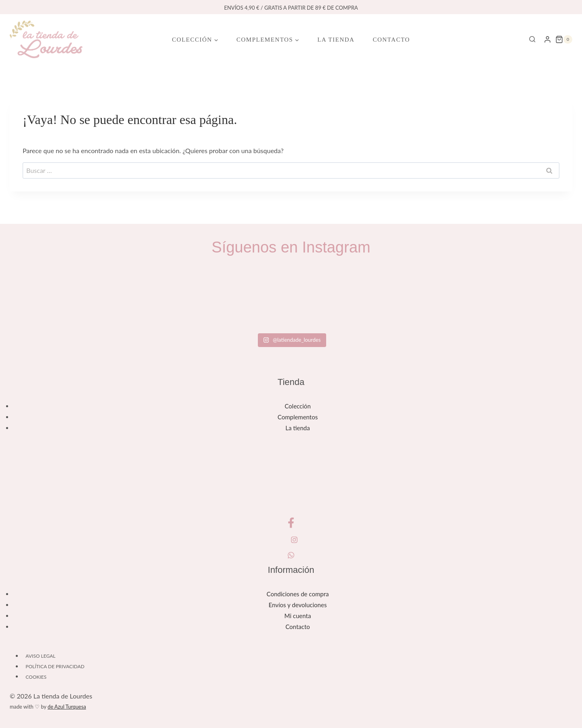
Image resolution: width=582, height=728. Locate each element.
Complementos (298, 417)
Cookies (36, 676)
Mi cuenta (298, 616)
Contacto (391, 40)
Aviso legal (40, 656)
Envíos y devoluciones (298, 605)
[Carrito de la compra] (564, 40)
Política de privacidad (55, 666)
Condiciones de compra (298, 594)
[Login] (547, 39)
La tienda (336, 40)
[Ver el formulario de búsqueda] (532, 40)
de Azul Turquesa (67, 707)
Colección (298, 406)
